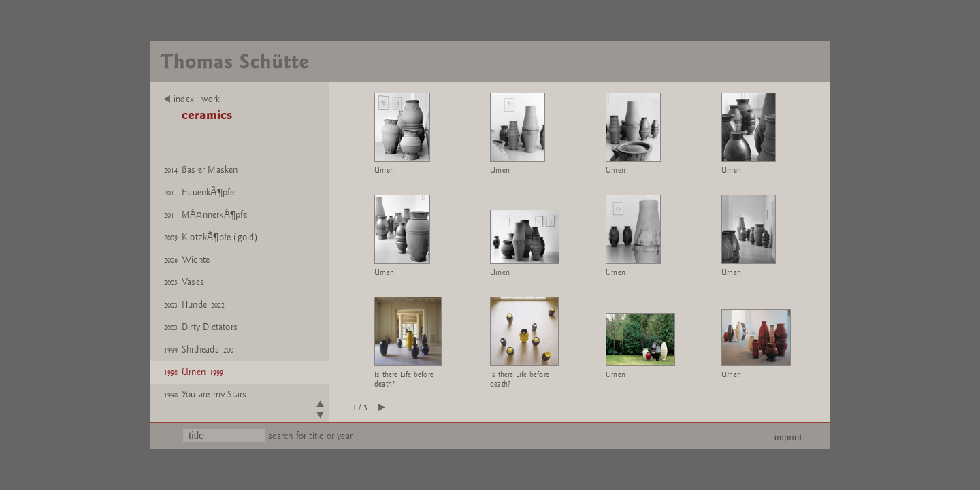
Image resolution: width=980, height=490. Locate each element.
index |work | (196, 99)
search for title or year (310, 436)
